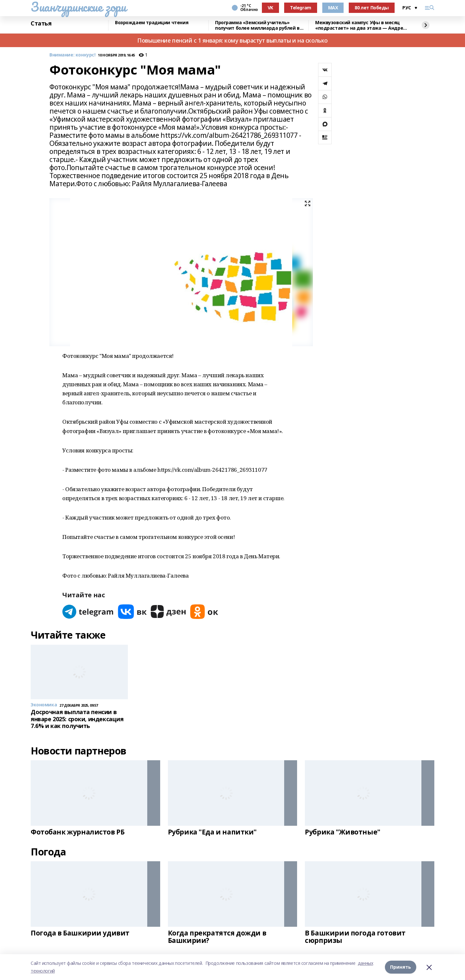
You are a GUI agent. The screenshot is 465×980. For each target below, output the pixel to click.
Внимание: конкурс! (72, 55)
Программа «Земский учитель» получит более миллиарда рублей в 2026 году (257, 25)
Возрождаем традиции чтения (152, 23)
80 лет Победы (372, 8)
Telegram (301, 8)
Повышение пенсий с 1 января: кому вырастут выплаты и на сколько (232, 40)
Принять (401, 967)
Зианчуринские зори (78, 7)
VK (270, 8)
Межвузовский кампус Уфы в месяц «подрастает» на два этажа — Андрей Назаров (361, 25)
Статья (41, 24)
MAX (333, 8)
